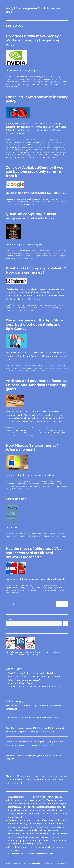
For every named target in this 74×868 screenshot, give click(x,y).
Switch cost (37, 486)
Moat (28, 204)
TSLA (25, 87)
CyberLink (34, 152)
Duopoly (22, 588)
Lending (44, 588)
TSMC (48, 157)
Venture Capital (48, 150)
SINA (64, 155)
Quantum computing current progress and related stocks (31, 216)
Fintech (29, 142)
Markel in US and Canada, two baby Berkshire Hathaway (35, 687)
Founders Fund (24, 536)
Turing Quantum (26, 258)
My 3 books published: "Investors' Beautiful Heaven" (25, 652)
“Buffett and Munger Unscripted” (24, 680)
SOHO (17, 157)
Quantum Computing (34, 256)
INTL (35, 253)
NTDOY (9, 87)
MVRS (62, 84)
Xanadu (36, 258)
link (30, 854)
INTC (53, 84)
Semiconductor (22, 77)
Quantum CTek (49, 256)
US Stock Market (34, 150)
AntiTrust (47, 199)
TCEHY (23, 157)
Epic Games (33, 84)
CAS (65, 251)
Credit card (21, 585)
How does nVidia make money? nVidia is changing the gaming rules (33, 40)
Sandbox (9, 258)
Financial (30, 588)
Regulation (18, 433)
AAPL (15, 84)
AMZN (25, 84)
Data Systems (44, 152)
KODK (65, 368)
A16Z (15, 536)
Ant (49, 433)
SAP (60, 155)
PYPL (58, 536)
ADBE (63, 150)
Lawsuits (38, 202)
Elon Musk (54, 152)
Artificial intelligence (37, 77)
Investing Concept (49, 145)
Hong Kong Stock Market (24, 145)
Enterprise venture (36, 534)
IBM (54, 308)
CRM (23, 308)
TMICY (34, 157)
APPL (25, 590)
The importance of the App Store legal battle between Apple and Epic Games (34, 324)
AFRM (20, 590)
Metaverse (10, 82)
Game (53, 79)
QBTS (23, 256)
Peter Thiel (10, 310)
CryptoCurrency (12, 79)
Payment (52, 588)
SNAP (33, 371)
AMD (20, 84)
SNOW (26, 310)
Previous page (59, 607)
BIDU (60, 251)
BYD (13, 152)
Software (56, 82)
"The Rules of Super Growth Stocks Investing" (22, 655)
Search (9, 620)
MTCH (13, 371)
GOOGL (47, 84)
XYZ (21, 593)
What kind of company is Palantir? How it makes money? (36, 270)
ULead (53, 157)
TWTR (43, 371)
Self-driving (47, 82)
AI (14, 308)
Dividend (30, 202)
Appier (8, 152)
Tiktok (29, 157)
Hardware (60, 79)
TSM (43, 157)
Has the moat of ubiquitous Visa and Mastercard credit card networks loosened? (34, 553)
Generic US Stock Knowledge (50, 142)
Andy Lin (10, 728)
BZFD (47, 368)
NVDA (15, 87)
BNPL (36, 590)
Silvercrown (12, 718)
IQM (45, 253)
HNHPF (26, 155)
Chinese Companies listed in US (52, 428)
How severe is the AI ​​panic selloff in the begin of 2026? (34, 677)
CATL (27, 152)
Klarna (54, 590)
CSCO (28, 308)
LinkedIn (46, 536)
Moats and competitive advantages (28, 82)
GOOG (41, 84)
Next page (65, 607)
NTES (50, 155)
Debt (58, 199)
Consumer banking (50, 585)
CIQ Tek (9, 253)
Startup (24, 150)
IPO (57, 534)
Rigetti (63, 256)
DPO (37, 308)
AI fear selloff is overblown (21, 683)
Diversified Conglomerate (29, 79)
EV (24, 142)
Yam (58, 157)
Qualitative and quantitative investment (40, 718)
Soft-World (10, 157)
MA (58, 590)
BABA (8, 204)
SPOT (38, 371)
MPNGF (15, 435)
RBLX (20, 87)
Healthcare (45, 484)
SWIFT (8, 593)
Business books (22, 534)
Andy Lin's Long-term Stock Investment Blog (23, 863)
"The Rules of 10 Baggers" (54, 652)
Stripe (63, 536)
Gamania (63, 152)
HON (27, 253)
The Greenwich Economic (18, 705)
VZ (47, 371)
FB (12, 204)
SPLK (31, 310)
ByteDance (20, 152)
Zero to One (16, 499)
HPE (31, 253)
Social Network (47, 147)
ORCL (55, 155)
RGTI (58, 256)
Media (59, 484)
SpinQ (16, 258)
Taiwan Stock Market (24, 140)
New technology (22, 251)
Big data (53, 140)
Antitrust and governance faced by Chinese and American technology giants (36, 385)
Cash (54, 199)
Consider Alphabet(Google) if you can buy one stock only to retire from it (35, 172)
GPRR (20, 155)
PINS (28, 371)
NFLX (23, 371)
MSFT (57, 84)
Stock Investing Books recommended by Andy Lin (32, 673)
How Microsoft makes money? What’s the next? (32, 448)
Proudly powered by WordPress (55, 863)
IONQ (40, 253)
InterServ (34, 155)
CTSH (33, 308)
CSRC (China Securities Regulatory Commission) (24, 430)
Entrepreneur (45, 79)
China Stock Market (32, 428)
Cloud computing (53, 77)
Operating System (13, 486)
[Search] (66, 624)
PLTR (17, 310)
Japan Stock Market (20, 147)
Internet (38, 145)
